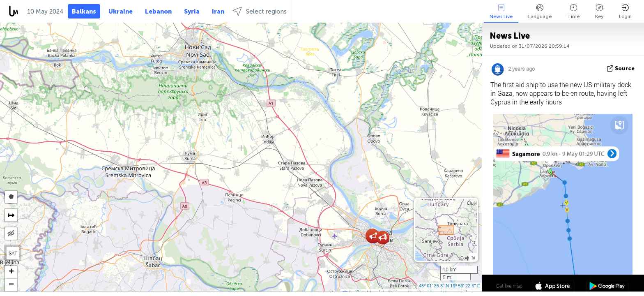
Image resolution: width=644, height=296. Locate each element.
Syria (192, 12)
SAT (13, 253)
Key (599, 12)
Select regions (260, 11)
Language (540, 12)
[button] (374, 236)
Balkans (84, 12)
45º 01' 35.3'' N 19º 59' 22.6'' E (450, 286)
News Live (501, 12)
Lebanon (158, 12)
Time (573, 12)
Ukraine (121, 12)
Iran (218, 12)
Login (625, 12)
